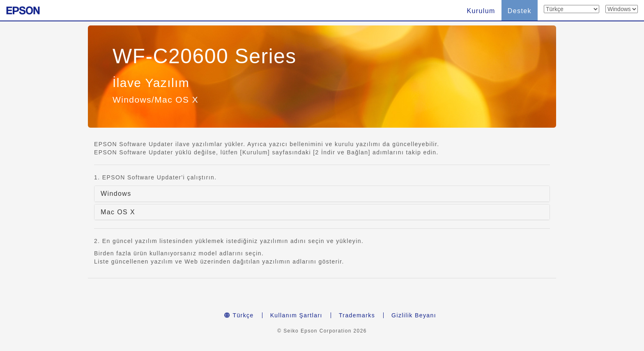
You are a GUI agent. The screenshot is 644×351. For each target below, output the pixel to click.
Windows (116, 194)
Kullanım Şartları (296, 315)
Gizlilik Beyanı (414, 315)
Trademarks (357, 315)
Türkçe (239, 315)
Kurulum (481, 11)
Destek (520, 11)
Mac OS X (118, 212)
